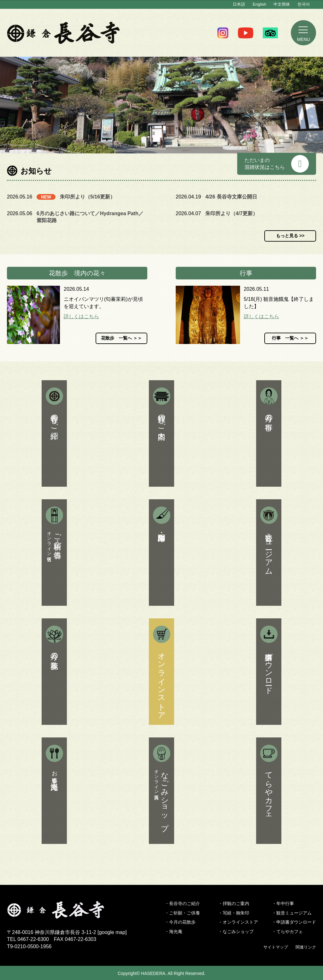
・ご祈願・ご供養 (182, 913)
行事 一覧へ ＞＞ (290, 338)
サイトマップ (276, 947)
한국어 (304, 4)
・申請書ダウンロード (294, 922)
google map (112, 932)
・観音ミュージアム (292, 913)
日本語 (239, 4)
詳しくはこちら (81, 316)
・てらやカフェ (287, 931)
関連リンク (306, 947)
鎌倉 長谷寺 (64, 33)
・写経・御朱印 (234, 913)
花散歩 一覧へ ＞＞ (121, 338)
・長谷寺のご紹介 (182, 903)
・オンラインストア (238, 922)
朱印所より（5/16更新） (88, 197)
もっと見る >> (290, 236)
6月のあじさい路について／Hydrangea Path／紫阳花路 (90, 217)
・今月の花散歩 (180, 922)
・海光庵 (173, 931)
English (259, 4)
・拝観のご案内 (234, 903)
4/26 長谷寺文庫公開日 (231, 197)
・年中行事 (283, 903)
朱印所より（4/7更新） (232, 213)
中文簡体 (282, 4)
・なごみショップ (236, 931)
